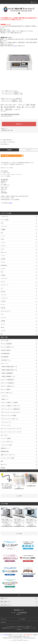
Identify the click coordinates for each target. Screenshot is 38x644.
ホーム (3, 91)
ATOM (20, 630)
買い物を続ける (4, 144)
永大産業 (7, 91)
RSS (18, 630)
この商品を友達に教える (6, 140)
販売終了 (19, 124)
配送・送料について (22, 626)
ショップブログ (33, 628)
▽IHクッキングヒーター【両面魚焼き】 (12, 92)
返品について (4, 129)
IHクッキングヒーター (13, 91)
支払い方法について (14, 626)
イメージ (29, 150)
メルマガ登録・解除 (25, 628)
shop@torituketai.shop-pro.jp (29, 638)
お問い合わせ (3, 622)
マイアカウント (4, 619)
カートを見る (22, 619)
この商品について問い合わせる (8, 142)
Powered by (19, 640)
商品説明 (9, 150)
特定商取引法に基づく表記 (7, 130)
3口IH (21, 93)
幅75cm (22, 94)
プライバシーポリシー (17, 628)
